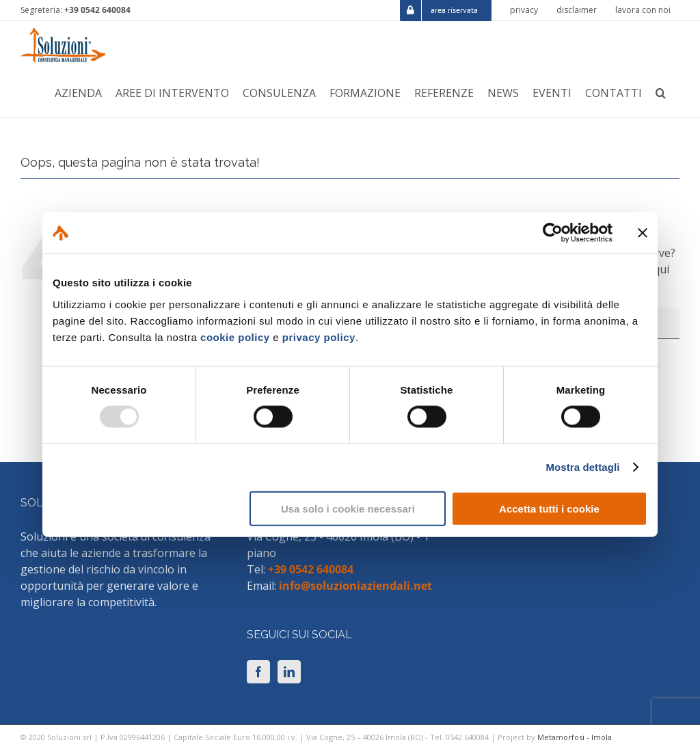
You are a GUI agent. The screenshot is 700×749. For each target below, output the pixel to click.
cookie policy (235, 337)
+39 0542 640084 (97, 10)
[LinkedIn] (289, 672)
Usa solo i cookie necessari (348, 508)
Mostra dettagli (582, 467)
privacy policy (319, 337)
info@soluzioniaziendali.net (355, 586)
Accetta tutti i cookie (549, 508)
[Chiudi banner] (643, 233)
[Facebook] (258, 672)
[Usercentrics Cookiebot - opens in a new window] (553, 233)
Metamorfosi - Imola (575, 737)
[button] (661, 93)
